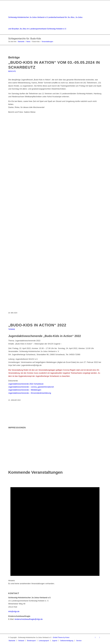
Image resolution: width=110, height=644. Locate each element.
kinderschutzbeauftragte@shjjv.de (29, 619)
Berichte (12, 71)
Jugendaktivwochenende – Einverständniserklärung (30, 393)
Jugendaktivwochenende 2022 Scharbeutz (26, 384)
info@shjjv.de (14, 611)
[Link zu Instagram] (100, 637)
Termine (12, 329)
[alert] (55, 531)
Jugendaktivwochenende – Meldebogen (25, 390)
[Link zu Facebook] (95, 637)
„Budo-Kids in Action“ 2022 (37, 325)
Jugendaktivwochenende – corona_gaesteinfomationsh (31, 387)
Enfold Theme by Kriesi (61, 637)
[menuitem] (12, 641)
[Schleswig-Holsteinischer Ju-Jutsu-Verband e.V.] (46, 17)
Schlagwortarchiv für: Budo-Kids (25, 39)
